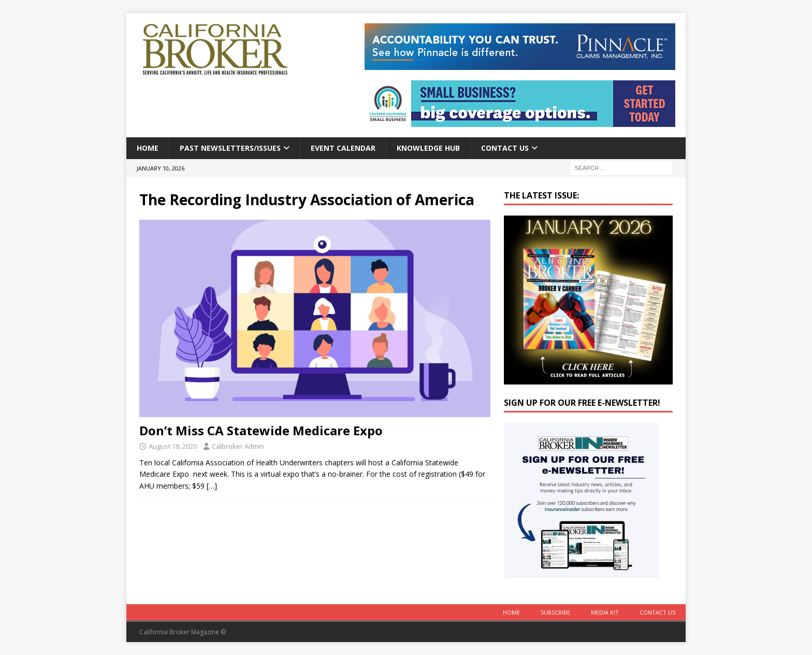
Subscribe (555, 612)
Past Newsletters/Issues (230, 148)
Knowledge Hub (428, 148)
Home (148, 148)
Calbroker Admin (238, 446)
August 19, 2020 (173, 446)
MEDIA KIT (605, 612)
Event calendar (343, 148)
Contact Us (505, 148)
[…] (212, 486)
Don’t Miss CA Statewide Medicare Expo (261, 430)
